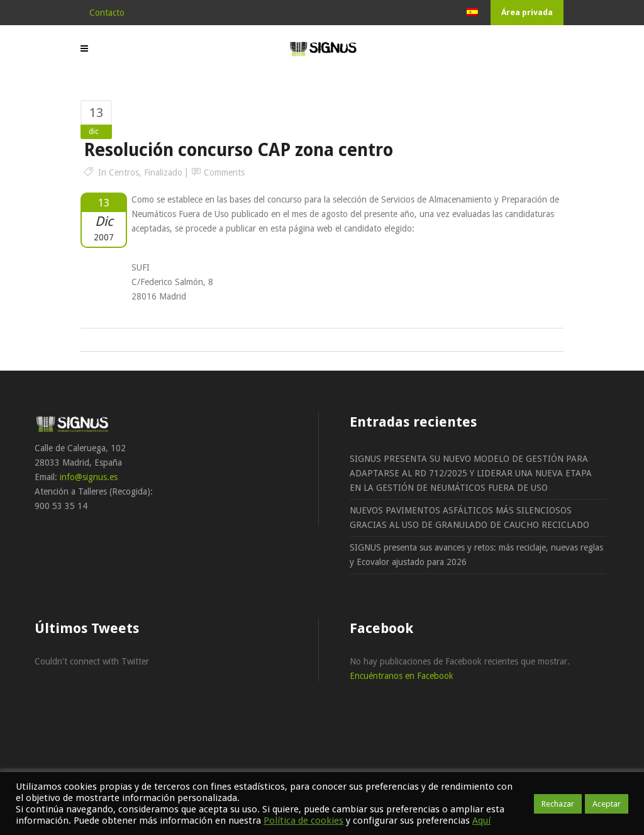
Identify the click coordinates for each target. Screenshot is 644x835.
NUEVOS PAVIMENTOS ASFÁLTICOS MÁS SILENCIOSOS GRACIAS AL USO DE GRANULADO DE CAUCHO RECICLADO (469, 518)
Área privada (527, 12)
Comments (224, 172)
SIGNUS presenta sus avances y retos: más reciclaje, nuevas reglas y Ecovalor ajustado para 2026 (476, 555)
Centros (124, 172)
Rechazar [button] (558, 804)
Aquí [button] (481, 821)
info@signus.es (89, 477)
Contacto (107, 13)
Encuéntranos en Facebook (402, 676)
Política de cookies (303, 821)
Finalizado (163, 172)
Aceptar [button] (607, 804)
